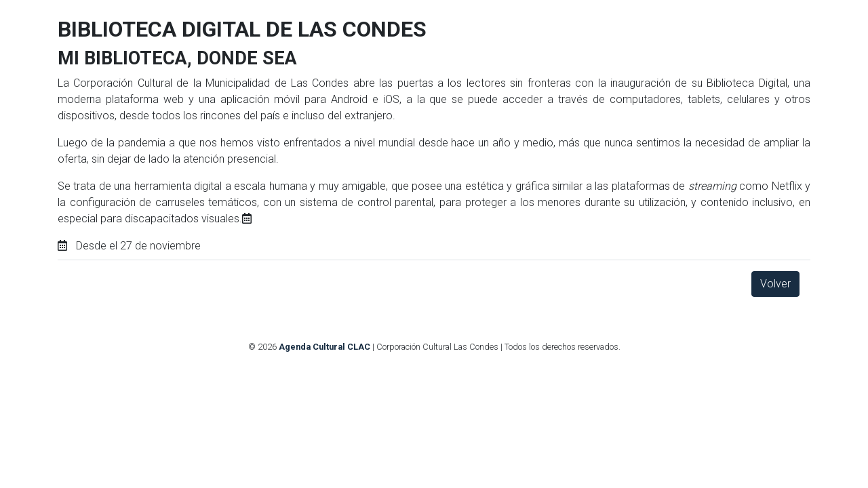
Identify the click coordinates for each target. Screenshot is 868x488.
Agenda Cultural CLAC (324, 347)
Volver (775, 284)
